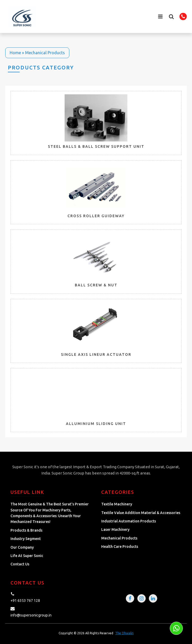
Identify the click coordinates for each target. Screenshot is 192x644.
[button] (171, 17)
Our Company (22, 547)
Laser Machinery (115, 530)
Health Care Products (120, 547)
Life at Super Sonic (27, 556)
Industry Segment (26, 539)
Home (15, 53)
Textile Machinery (117, 504)
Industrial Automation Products (129, 521)
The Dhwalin (125, 633)
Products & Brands (26, 530)
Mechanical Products (119, 538)
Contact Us (20, 564)
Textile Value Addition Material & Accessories (141, 513)
